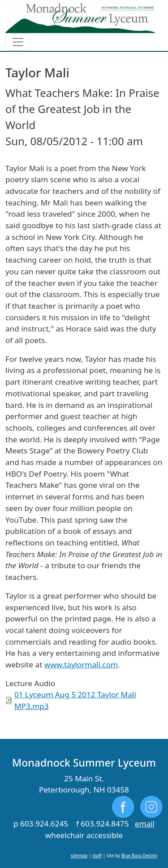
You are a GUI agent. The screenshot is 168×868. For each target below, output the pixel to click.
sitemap (79, 855)
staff (97, 855)
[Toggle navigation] (18, 42)
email (145, 824)
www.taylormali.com (81, 665)
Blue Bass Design (139, 855)
